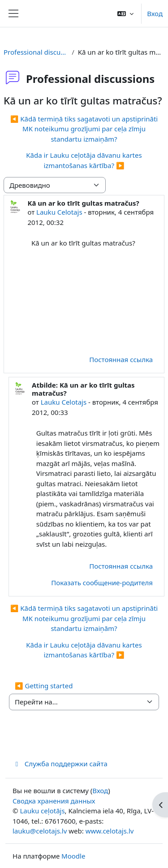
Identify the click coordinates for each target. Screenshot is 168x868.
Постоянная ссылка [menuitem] (121, 359)
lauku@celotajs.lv (40, 831)
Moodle (73, 856)
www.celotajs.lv (110, 831)
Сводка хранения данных (54, 801)
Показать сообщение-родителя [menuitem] (102, 583)
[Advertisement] (96, 300)
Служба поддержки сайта (60, 764)
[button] (125, 13)
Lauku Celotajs (59, 212)
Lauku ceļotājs (42, 811)
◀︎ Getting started (44, 686)
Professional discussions (36, 52)
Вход (155, 13)
